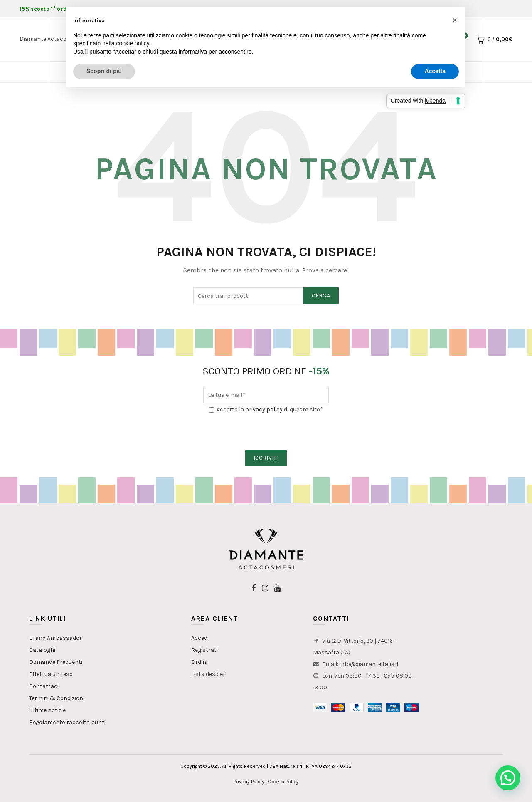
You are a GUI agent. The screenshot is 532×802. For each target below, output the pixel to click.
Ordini (199, 662)
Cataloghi (42, 650)
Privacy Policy (249, 782)
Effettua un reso (51, 674)
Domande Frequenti (56, 662)
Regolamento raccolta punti (67, 722)
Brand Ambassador (55, 638)
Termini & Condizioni (57, 698)
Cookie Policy (283, 782)
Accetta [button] (435, 71)
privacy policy (264, 410)
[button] (508, 778)
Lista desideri (209, 674)
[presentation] (266, 432)
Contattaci (44, 686)
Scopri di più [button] (104, 71)
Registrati (204, 650)
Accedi (200, 638)
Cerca (321, 296)
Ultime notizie (47, 710)
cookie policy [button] (133, 43)
